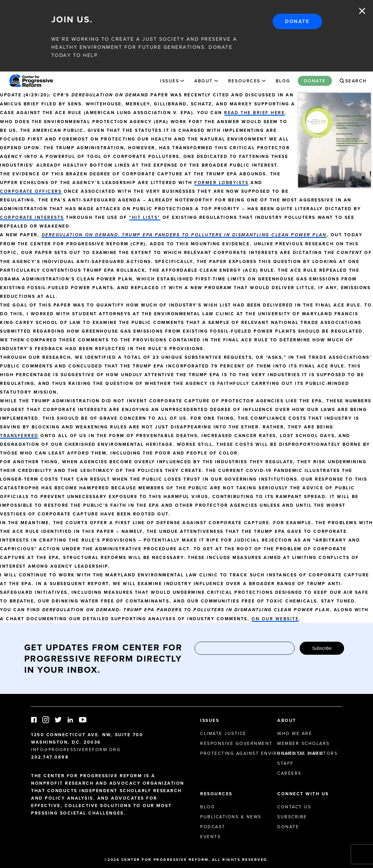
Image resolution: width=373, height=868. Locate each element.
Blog (283, 81)
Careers (289, 773)
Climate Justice (223, 733)
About (204, 81)
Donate (297, 21)
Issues (170, 81)
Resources (244, 81)
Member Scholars (304, 743)
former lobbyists (221, 182)
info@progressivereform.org (76, 750)
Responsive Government (236, 743)
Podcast (213, 827)
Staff (286, 763)
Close (362, 11)
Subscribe (322, 648)
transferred (19, 436)
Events (210, 837)
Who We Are (295, 733)
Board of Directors (307, 753)
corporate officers (31, 191)
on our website (275, 619)
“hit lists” (145, 217)
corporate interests (32, 217)
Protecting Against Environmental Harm (262, 753)
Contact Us (294, 807)
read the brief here (254, 113)
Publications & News (231, 817)
